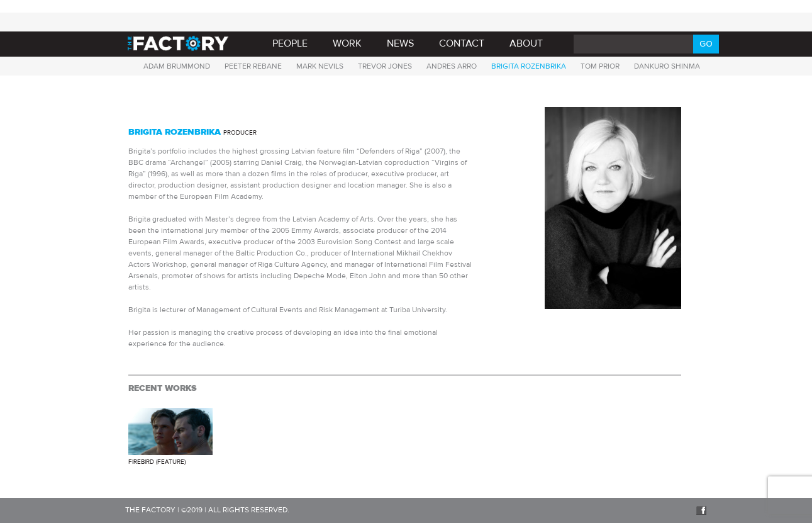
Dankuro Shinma (667, 66)
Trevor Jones (385, 66)
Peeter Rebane (253, 66)
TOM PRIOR (600, 66)
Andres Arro (452, 66)
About (526, 43)
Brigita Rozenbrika (529, 66)
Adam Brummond (177, 66)
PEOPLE (290, 43)
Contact (462, 43)
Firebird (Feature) (157, 462)
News (400, 43)
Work (347, 43)
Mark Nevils (320, 66)
